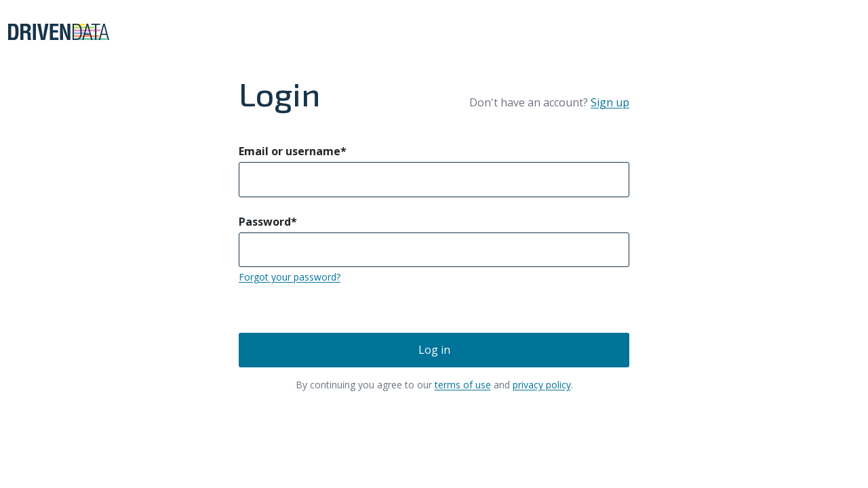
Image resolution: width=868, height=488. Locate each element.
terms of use (463, 385)
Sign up (610, 102)
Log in (434, 350)
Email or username (293, 151)
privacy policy (542, 385)
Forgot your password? (290, 277)
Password (268, 222)
